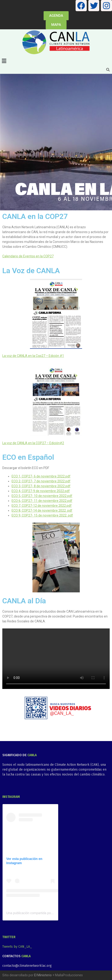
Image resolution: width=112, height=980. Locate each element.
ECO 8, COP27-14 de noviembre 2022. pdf (42, 510)
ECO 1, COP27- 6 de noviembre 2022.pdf (41, 476)
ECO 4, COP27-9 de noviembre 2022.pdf (41, 491)
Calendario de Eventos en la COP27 (28, 256)
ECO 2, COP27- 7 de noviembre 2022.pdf (41, 481)
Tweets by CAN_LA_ (17, 947)
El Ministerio (43, 975)
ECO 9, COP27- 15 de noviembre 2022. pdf (42, 515)
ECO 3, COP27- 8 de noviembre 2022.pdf (41, 486)
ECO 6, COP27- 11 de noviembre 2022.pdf (42, 501)
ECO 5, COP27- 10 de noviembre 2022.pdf (42, 496)
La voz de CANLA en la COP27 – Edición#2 (33, 443)
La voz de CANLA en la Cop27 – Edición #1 (33, 356)
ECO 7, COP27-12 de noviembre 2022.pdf (42, 506)
